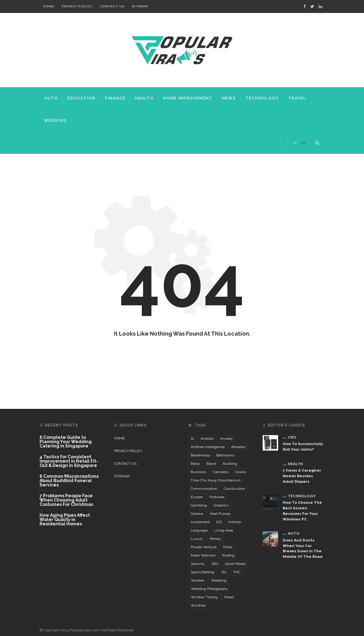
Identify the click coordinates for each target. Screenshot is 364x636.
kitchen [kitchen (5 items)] (235, 522)
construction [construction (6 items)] (234, 489)
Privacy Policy (77, 6)
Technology (262, 98)
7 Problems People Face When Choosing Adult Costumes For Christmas (66, 500)
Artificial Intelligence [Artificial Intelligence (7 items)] (208, 447)
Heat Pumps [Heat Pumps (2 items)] (220, 514)
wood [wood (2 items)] (229, 597)
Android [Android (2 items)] (207, 439)
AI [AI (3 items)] (192, 439)
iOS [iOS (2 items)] (219, 522)
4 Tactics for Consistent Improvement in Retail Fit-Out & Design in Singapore (69, 461)
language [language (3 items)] (199, 530)
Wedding (55, 121)
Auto (51, 98)
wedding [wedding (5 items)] (219, 580)
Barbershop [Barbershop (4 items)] (200, 455)
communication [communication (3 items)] (204, 489)
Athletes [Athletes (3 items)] (238, 447)
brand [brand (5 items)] (211, 464)
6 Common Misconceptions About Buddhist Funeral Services (69, 481)
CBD (292, 437)
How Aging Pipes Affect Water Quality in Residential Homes (65, 519)
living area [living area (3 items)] (224, 530)
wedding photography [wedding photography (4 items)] (209, 589)
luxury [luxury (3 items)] (197, 539)
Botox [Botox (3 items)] (195, 464)
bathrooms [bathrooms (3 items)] (225, 455)
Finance (115, 98)
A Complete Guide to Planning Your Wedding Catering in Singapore (66, 442)
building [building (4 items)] (230, 464)
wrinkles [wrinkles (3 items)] (198, 605)
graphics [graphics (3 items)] (221, 505)
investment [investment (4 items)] (200, 522)
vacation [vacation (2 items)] (198, 580)
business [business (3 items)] (199, 472)
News (229, 98)
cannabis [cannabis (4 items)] (221, 472)
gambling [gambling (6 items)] (199, 505)
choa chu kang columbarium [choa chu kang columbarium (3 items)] (216, 480)
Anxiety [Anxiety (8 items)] (226, 439)
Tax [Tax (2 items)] (224, 572)
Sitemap (140, 6)
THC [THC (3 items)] (237, 572)
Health (144, 98)
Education (82, 98)
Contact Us (112, 6)
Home (49, 6)
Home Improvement (188, 98)
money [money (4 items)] (215, 539)
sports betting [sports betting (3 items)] (203, 572)
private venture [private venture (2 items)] (204, 547)
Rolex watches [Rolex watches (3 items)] (203, 555)
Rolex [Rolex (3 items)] (228, 547)
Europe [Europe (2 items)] (197, 497)
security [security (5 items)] (198, 564)
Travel (297, 98)
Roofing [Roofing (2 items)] (228, 555)
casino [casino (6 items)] (240, 472)
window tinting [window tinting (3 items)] (204, 597)
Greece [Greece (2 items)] (197, 514)
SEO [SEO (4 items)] (215, 564)
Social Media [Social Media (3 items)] (235, 564)
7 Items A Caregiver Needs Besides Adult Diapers (302, 476)
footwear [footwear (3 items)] (217, 497)
